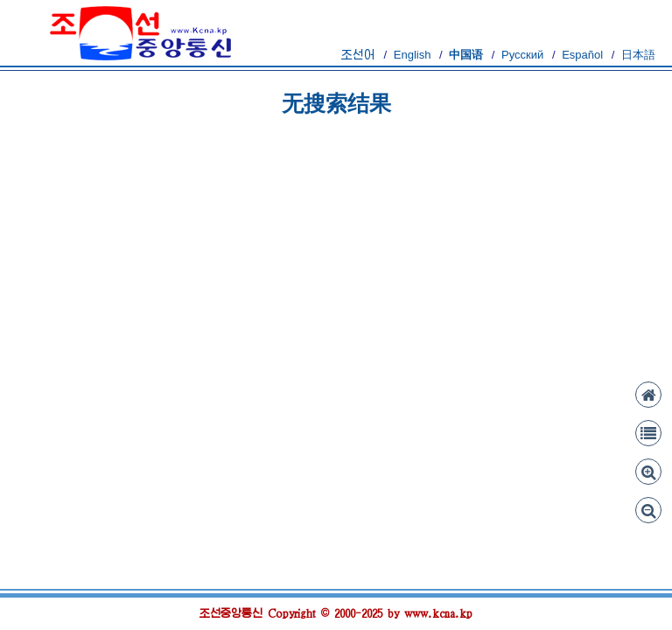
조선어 (358, 55)
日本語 (638, 55)
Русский (522, 55)
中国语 (466, 55)
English (413, 55)
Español (582, 55)
